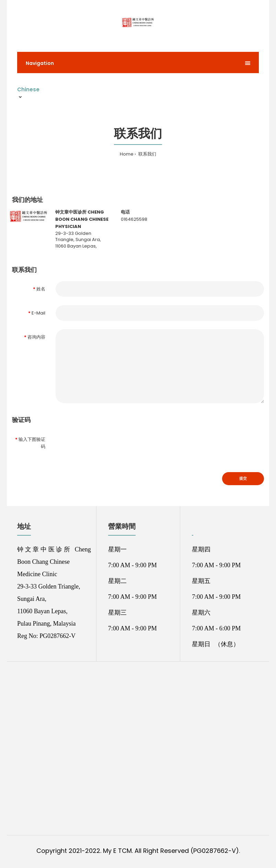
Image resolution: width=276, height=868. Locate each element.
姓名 (41, 289)
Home (127, 154)
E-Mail (38, 313)
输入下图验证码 (32, 443)
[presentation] (108, 443)
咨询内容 (36, 337)
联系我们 (147, 154)
